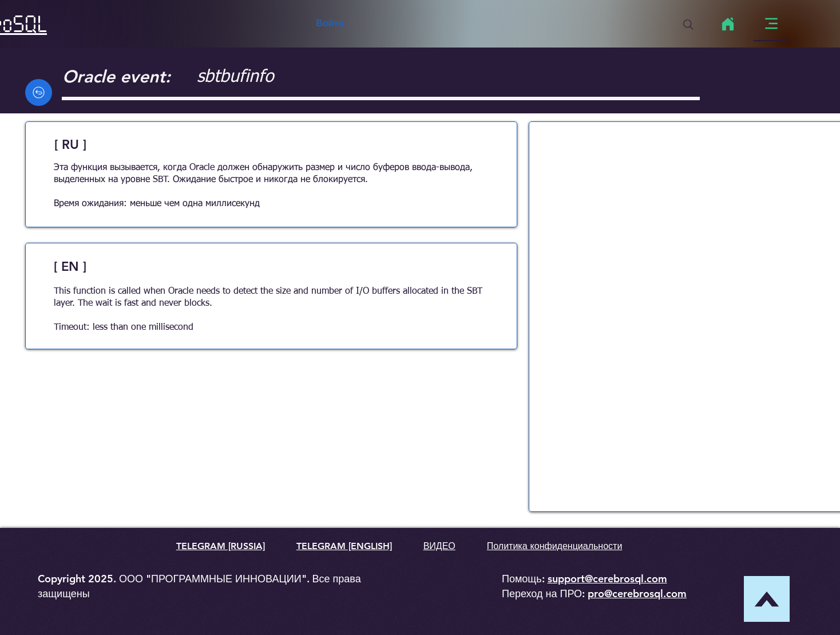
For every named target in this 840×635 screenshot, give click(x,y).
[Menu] (771, 24)
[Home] (728, 24)
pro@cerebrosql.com (637, 593)
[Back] (39, 92)
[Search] (688, 25)
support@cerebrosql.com (607, 579)
